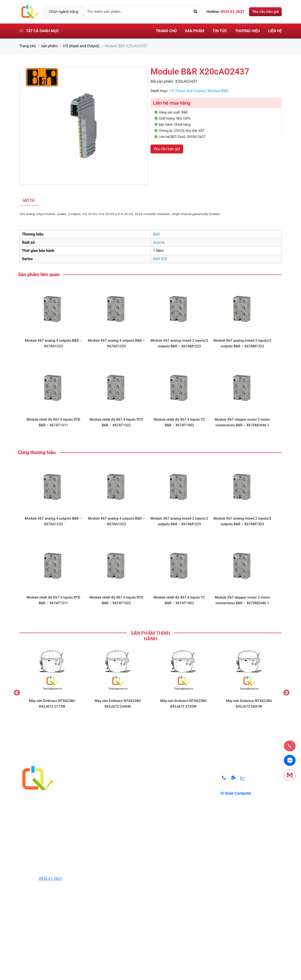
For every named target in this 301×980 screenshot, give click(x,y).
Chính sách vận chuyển (175, 807)
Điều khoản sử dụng (172, 798)
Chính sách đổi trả (171, 779)
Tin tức (220, 31)
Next (285, 692)
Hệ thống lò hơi (101, 826)
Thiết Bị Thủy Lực (103, 779)
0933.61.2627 (51, 879)
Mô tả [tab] (29, 201)
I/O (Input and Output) (81, 46)
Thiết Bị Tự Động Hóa (106, 788)
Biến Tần (96, 798)
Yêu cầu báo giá (265, 12)
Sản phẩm (195, 31)
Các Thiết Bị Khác (103, 845)
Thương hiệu (248, 31)
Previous (16, 692)
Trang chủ (166, 31)
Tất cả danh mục (39, 31)
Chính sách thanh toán (174, 788)
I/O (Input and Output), (188, 91)
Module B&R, (218, 91)
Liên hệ (275, 31)
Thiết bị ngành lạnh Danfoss (112, 835)
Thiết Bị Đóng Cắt (103, 817)
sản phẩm (49, 46)
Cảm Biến (97, 807)
